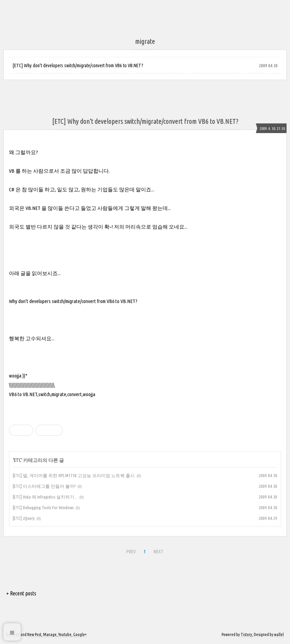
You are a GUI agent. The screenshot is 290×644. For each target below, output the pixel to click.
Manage (50, 635)
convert (75, 394)
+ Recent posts (21, 593)
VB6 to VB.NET (23, 394)
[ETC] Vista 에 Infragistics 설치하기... (45, 497)
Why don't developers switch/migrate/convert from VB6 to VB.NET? (73, 301)
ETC (17, 460)
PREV (131, 552)
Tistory (246, 635)
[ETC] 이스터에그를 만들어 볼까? (44, 486)
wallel (279, 635)
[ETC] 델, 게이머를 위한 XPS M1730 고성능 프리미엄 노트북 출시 (74, 475)
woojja (89, 394)
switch (44, 394)
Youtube (65, 635)
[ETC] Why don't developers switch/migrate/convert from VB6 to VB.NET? (78, 66)
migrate (59, 394)
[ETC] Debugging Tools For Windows (43, 507)
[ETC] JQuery (24, 518)
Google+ (80, 635)
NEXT (159, 552)
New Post (34, 635)
